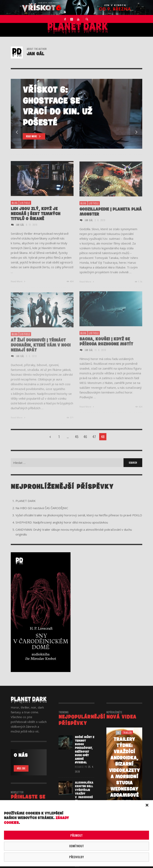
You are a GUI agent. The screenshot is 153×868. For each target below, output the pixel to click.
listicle (25, 208)
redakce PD (81, 772)
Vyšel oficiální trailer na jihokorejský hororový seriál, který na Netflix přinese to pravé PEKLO (79, 515)
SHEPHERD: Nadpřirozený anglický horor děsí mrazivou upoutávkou (62, 522)
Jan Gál (20, 230)
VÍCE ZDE (21, 768)
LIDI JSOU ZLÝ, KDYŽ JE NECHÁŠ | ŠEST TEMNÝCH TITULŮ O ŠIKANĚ (36, 219)
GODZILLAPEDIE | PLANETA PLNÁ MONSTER (111, 218)
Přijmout (76, 835)
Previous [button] (17, 132)
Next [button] (136, 132)
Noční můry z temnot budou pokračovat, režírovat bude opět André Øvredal (85, 755)
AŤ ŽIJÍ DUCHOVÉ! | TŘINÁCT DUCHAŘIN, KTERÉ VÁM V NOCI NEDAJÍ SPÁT (41, 352)
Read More (18, 287)
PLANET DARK (26, 501)
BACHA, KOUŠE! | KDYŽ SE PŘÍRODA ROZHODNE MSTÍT (106, 348)
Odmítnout (76, 846)
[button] (147, 805)
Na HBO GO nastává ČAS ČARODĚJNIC (42, 508)
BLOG (15, 208)
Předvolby (76, 857)
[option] (76, 114)
